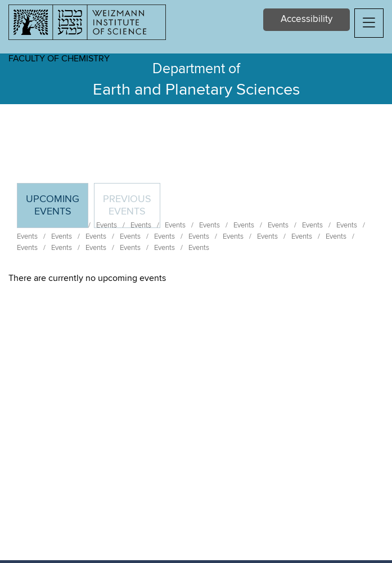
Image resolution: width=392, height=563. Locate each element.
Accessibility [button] (307, 19)
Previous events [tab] (127, 205)
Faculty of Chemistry (59, 59)
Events (27, 236)
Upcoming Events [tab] (57, 210)
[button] (369, 23)
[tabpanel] (196, 278)
